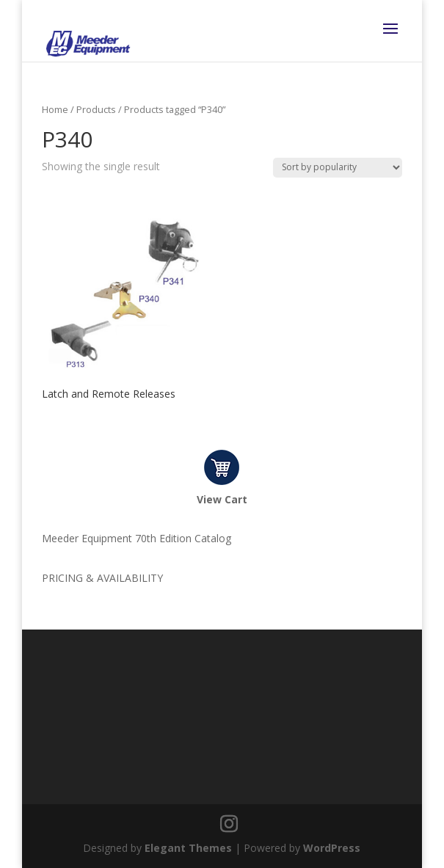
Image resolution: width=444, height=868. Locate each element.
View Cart (222, 499)
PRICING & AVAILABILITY (102, 578)
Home (55, 109)
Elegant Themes (188, 848)
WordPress (332, 848)
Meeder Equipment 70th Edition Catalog (137, 538)
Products (96, 109)
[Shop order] (338, 168)
